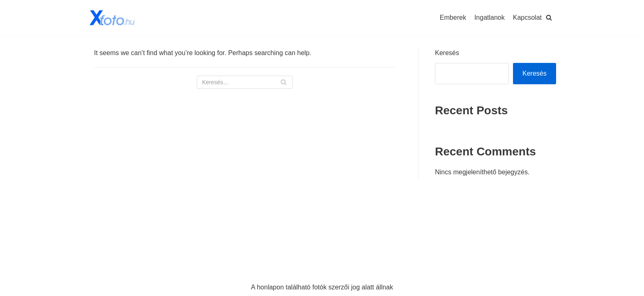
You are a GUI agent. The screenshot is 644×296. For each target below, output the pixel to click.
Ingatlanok (490, 17)
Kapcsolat (527, 17)
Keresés (447, 53)
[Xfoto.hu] (113, 18)
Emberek (453, 17)
